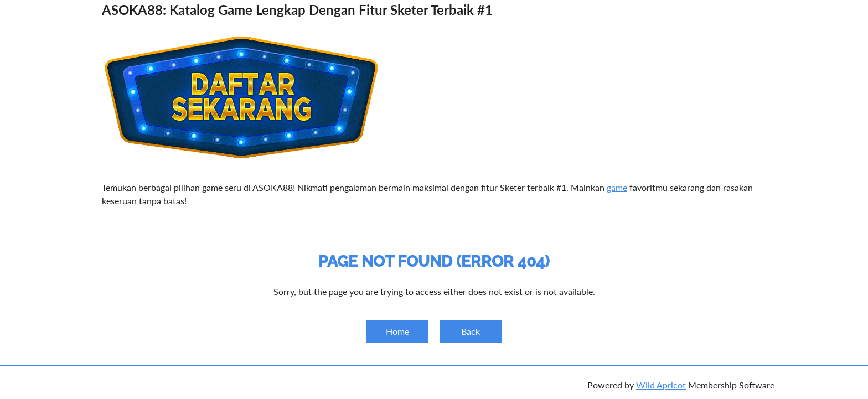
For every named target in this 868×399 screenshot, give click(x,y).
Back (471, 331)
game (617, 187)
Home (397, 331)
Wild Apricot (661, 385)
